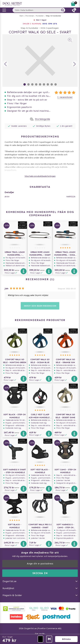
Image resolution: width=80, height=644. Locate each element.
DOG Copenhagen (50, 28)
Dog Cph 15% (50, 24)
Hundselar (40, 16)
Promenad (30, 16)
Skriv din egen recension (40, 306)
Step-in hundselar (53, 16)
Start (22, 16)
